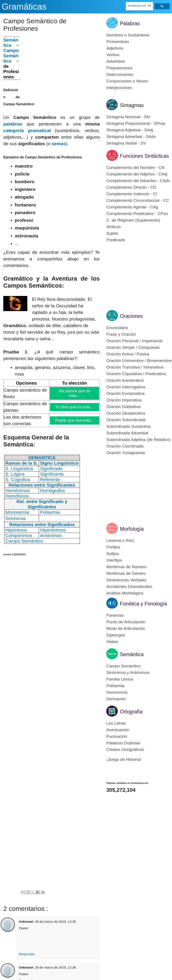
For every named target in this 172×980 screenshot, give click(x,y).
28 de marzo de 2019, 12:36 (56, 967)
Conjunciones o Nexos (127, 81)
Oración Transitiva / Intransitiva (135, 367)
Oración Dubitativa (123, 407)
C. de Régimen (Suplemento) (133, 220)
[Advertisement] (60, 67)
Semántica (11, 42)
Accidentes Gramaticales (129, 587)
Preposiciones (119, 68)
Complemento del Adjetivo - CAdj (137, 174)
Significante (52, 474)
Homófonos (17, 496)
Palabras (130, 23)
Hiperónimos (53, 530)
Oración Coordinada (125, 446)
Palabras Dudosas (123, 743)
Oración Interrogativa (126, 387)
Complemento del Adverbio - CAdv (138, 181)
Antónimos (51, 535)
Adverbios (116, 61)
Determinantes (120, 74)
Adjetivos (115, 48)
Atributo (113, 227)
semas (59, 144)
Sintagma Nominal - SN (128, 117)
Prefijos (113, 547)
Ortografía (131, 712)
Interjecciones (119, 88)
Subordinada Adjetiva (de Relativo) (138, 440)
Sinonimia (15, 518)
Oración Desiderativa (126, 413)
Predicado (116, 240)
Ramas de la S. (21, 463)
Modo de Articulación (126, 628)
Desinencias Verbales (126, 580)
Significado (51, 469)
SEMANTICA (42, 458)
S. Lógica (15, 474)
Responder (27, 954)
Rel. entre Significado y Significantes (42, 504)
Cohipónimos (19, 535)
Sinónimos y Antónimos (128, 673)
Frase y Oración (121, 334)
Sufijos (113, 554)
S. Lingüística (19, 469)
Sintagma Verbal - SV (126, 143)
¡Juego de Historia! (124, 759)
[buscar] (140, 6)
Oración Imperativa (124, 400)
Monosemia (17, 512)
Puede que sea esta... (75, 420)
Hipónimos (16, 530)
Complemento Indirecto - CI (132, 194)
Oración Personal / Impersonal (134, 341)
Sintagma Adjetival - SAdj (130, 130)
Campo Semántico (11, 56)
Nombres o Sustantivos (128, 35)
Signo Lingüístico (59, 463)
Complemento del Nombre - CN (135, 168)
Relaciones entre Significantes (42, 485)
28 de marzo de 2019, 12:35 (56, 922)
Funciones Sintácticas (144, 156)
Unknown (26, 922)
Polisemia (50, 512)
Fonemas (115, 615)
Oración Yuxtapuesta (126, 453)
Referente (50, 479)
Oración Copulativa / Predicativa (136, 374)
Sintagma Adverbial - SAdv (131, 137)
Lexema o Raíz (120, 540)
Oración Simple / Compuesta (133, 347)
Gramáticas (24, 7)
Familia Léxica (120, 679)
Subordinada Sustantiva (128, 426)
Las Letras (116, 723)
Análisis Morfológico (125, 593)
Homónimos (18, 490)
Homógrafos (53, 490)
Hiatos (112, 642)
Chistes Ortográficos (125, 750)
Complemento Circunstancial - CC (138, 200)
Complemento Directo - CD (131, 187)
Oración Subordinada (126, 420)
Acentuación (118, 730)
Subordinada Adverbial (127, 433)
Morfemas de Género (126, 573)
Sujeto (112, 233)
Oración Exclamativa (125, 393)
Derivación (116, 699)
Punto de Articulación (126, 622)
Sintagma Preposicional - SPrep (136, 123)
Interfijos (114, 560)
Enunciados (117, 328)
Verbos (113, 55)
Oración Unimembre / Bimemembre (139, 361)
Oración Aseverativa (125, 380)
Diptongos (116, 635)
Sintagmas (132, 105)
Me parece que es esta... (75, 393)
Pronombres (118, 42)
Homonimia (117, 692)
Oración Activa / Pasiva (128, 354)
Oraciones (131, 316)
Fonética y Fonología (143, 604)
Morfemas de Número (126, 567)
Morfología (132, 529)
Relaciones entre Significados (42, 524)
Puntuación (117, 736)
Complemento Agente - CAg (132, 207)
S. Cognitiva (18, 479)
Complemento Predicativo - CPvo (137, 214)
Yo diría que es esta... (74, 407)
